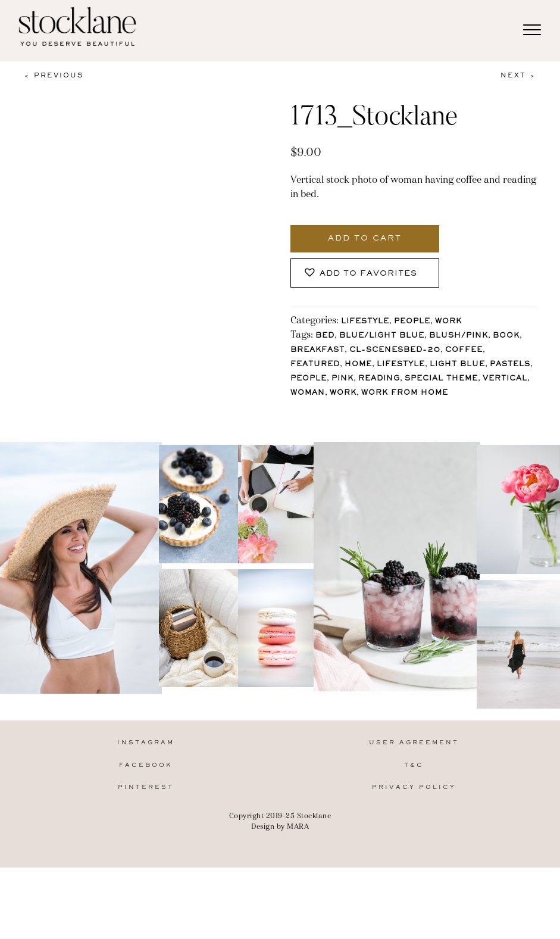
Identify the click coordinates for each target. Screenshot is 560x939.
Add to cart (365, 239)
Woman (308, 393)
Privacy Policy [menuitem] (414, 862)
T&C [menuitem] (414, 840)
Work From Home (405, 393)
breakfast (317, 350)
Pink (342, 379)
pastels (510, 365)
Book (506, 336)
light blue (457, 365)
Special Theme (441, 379)
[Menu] (532, 30)
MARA (298, 901)
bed (325, 336)
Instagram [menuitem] (146, 818)
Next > (518, 76)
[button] (365, 273)
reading (379, 379)
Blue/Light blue (382, 336)
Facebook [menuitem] (146, 840)
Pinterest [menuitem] (146, 862)
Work (448, 322)
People (412, 322)
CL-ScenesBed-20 (395, 350)
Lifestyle (365, 322)
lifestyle (401, 365)
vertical (505, 379)
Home (358, 365)
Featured (315, 365)
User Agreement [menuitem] (414, 818)
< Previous (54, 76)
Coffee (464, 350)
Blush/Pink (459, 336)
